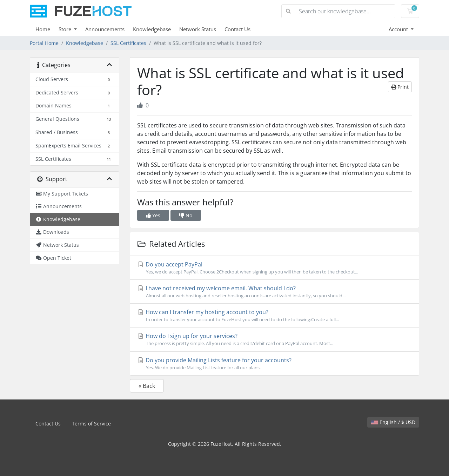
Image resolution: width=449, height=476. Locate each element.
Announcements (105, 29)
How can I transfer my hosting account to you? (274, 316)
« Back (147, 386)
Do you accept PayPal (274, 268)
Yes (153, 215)
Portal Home (44, 43)
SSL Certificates (128, 43)
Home (43, 29)
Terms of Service (91, 424)
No (186, 215)
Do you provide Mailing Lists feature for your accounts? (274, 364)
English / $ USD (393, 422)
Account (399, 29)
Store (66, 29)
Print (400, 87)
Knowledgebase (152, 29)
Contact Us (237, 29)
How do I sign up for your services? (274, 339)
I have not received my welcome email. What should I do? (274, 292)
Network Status (198, 29)
